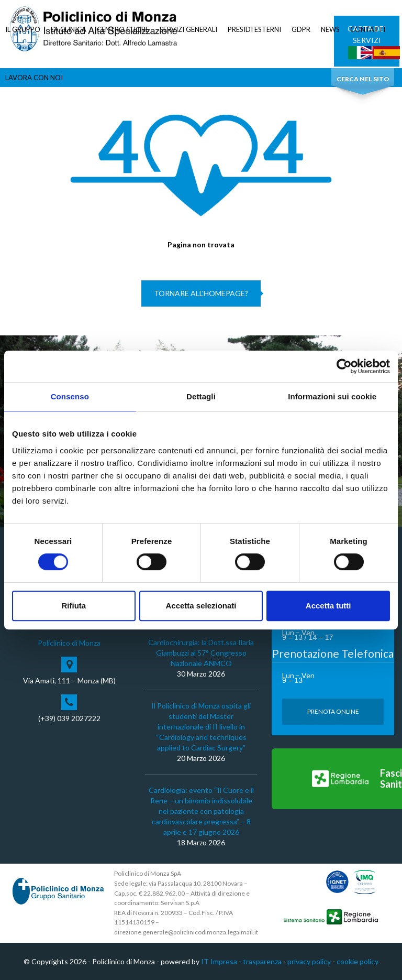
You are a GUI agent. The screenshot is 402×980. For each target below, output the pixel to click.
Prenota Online (333, 711)
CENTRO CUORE (123, 29)
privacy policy (309, 961)
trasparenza (262, 961)
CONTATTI (368, 29)
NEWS (330, 29)
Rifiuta (74, 606)
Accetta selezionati (201, 606)
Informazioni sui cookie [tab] (332, 396)
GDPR (301, 29)
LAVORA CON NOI (34, 78)
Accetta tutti (328, 606)
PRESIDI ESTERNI (254, 29)
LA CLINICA (69, 29)
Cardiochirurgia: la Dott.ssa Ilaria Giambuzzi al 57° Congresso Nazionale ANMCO (201, 653)
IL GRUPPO (23, 29)
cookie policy (358, 961)
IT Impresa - (222, 961)
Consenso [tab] (70, 396)
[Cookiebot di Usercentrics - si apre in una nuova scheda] (344, 366)
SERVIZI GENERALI (188, 29)
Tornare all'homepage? (201, 293)
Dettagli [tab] (201, 396)
